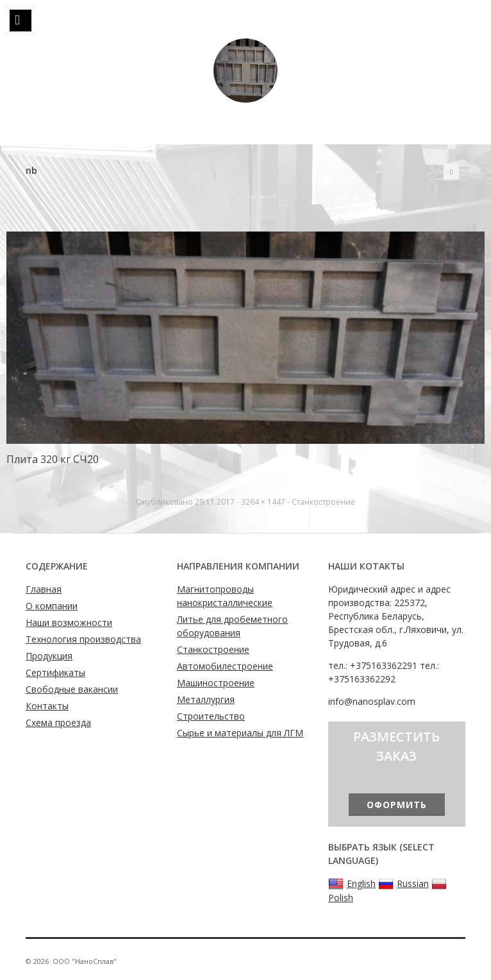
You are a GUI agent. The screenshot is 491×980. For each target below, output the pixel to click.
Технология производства (83, 639)
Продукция (49, 656)
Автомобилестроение (225, 666)
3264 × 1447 (263, 502)
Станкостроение (323, 502)
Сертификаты (55, 672)
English (352, 884)
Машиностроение (216, 683)
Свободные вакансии (72, 689)
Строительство (211, 716)
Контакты (47, 706)
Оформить (397, 805)
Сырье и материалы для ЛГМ (240, 733)
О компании (52, 606)
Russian (404, 884)
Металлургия (206, 699)
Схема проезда (58, 722)
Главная (44, 589)
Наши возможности (69, 622)
